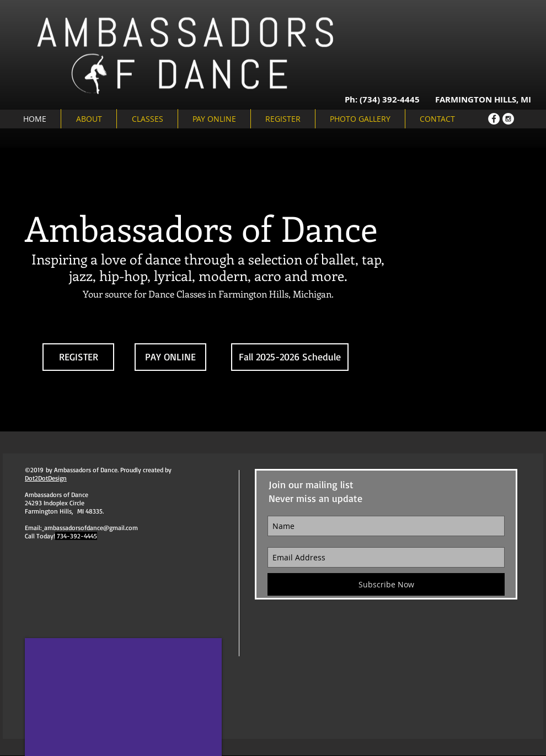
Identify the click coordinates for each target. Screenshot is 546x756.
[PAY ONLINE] (170, 357)
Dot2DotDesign (46, 478)
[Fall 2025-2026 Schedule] (290, 357)
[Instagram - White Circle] (508, 119)
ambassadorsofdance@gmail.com (91, 528)
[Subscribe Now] (386, 584)
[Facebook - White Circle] (494, 119)
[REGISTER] (78, 357)
